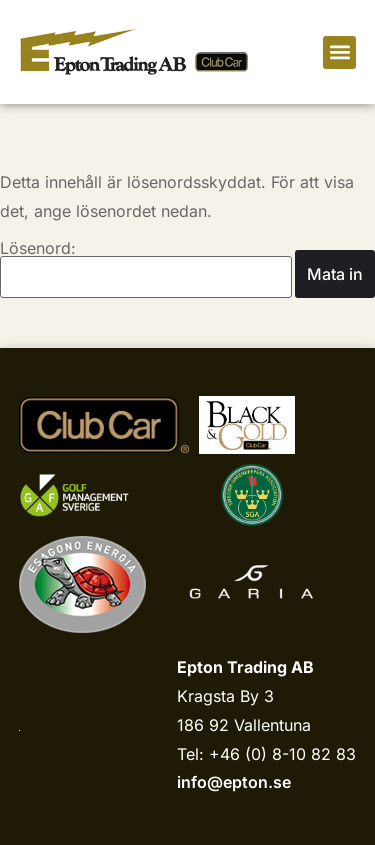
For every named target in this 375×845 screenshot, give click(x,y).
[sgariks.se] (252, 495)
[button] (339, 52)
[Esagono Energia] (82, 584)
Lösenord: (146, 269)
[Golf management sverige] (93, 495)
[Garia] (251, 584)
